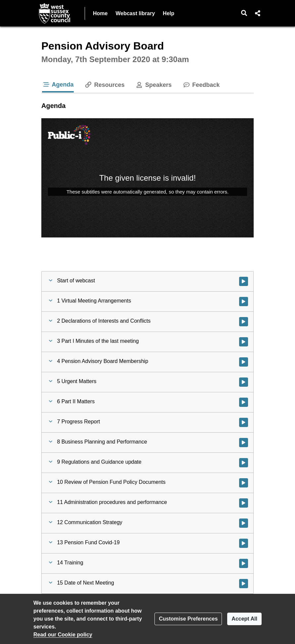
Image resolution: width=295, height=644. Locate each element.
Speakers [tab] (153, 85)
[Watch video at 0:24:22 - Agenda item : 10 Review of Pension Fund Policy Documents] (244, 483)
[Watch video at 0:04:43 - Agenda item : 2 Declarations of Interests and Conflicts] (244, 322)
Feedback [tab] (201, 85)
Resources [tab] (105, 85)
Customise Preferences (188, 619)
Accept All (244, 619)
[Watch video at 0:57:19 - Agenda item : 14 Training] (244, 563)
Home (100, 13)
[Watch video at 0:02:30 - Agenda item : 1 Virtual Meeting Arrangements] (244, 302)
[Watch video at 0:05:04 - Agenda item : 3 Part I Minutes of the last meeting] (244, 342)
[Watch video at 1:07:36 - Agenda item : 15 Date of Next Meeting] (244, 584)
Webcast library (135, 13)
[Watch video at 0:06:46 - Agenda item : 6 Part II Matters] (244, 402)
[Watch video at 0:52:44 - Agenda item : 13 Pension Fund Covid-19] (244, 543)
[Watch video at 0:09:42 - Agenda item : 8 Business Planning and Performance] (244, 443)
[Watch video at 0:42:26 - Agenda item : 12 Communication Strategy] (244, 523)
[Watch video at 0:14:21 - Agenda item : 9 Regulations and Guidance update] (244, 463)
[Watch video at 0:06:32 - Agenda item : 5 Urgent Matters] (244, 382)
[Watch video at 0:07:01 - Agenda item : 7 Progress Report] (244, 422)
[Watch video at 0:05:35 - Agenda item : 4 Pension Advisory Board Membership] (244, 362)
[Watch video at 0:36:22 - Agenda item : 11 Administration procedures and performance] (244, 503)
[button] (244, 13)
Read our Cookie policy (63, 635)
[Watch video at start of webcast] (244, 281)
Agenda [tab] (58, 85)
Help (169, 13)
